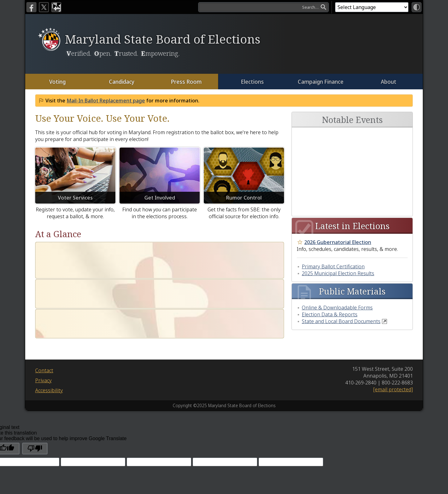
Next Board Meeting (345, 134)
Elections (252, 82)
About (389, 82)
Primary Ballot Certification (333, 225)
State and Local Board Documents (341, 280)
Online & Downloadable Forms (337, 266)
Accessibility (49, 338)
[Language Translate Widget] (372, 7)
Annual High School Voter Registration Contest (351, 158)
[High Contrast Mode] (417, 7)
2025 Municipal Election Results (338, 232)
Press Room (186, 82)
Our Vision (58, 279)
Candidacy (121, 82)
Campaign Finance (320, 82)
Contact (44, 318)
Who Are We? (62, 249)
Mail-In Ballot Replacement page (106, 101)
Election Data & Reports (330, 273)
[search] (264, 7)
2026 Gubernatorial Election (338, 201)
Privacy (43, 328)
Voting (57, 82)
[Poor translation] (35, 396)
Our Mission (60, 264)
